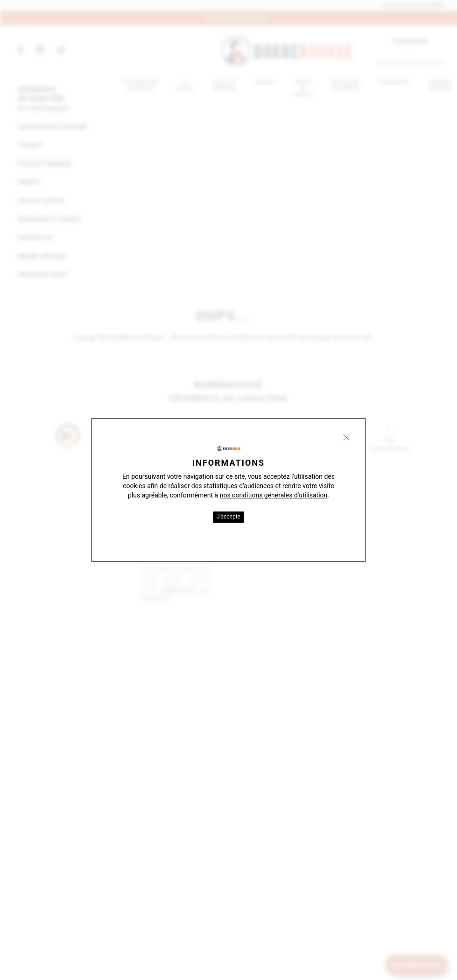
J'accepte (228, 517)
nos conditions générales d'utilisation (274, 495)
